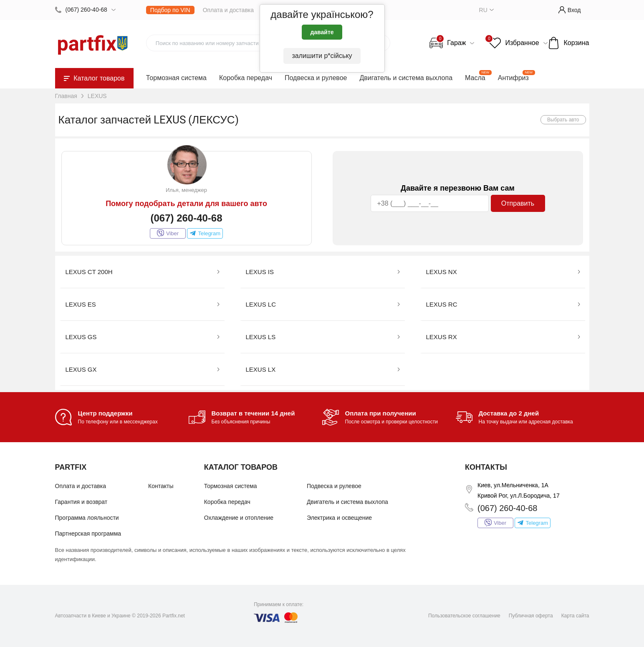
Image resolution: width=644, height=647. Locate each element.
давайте (322, 32)
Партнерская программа (88, 534)
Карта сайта (575, 616)
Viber (168, 233)
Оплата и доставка (228, 10)
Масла (475, 78)
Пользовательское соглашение (464, 616)
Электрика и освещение (339, 518)
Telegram (205, 233)
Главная (66, 96)
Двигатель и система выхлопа (406, 78)
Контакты (161, 486)
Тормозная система (176, 78)
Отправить (518, 203)
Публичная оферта (531, 616)
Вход (570, 10)
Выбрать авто (563, 120)
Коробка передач (246, 78)
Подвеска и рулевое (316, 78)
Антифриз (513, 78)
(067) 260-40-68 (86, 10)
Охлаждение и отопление (239, 518)
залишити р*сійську (322, 56)
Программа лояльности (87, 518)
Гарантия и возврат (81, 502)
